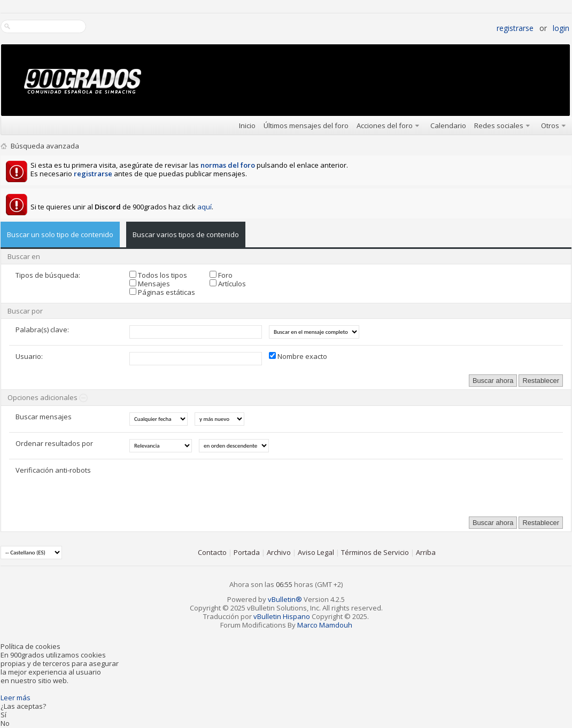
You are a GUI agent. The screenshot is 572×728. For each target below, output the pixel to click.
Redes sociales (499, 126)
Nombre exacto (298, 356)
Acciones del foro (385, 126)
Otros (550, 126)
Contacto (212, 552)
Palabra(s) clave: (42, 330)
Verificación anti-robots (53, 470)
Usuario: (29, 356)
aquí (204, 207)
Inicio (247, 126)
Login (561, 28)
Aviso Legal (316, 552)
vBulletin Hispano (282, 616)
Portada (247, 552)
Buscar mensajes (44, 417)
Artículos (228, 284)
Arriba (426, 552)
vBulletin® (285, 599)
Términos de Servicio (375, 552)
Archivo (279, 552)
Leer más (16, 698)
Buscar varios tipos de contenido (186, 234)
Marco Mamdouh (325, 625)
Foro (221, 275)
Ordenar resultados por (54, 443)
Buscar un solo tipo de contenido (60, 234)
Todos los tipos (158, 275)
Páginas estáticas (162, 292)
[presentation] (211, 487)
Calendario (448, 126)
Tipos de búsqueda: (48, 275)
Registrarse (515, 28)
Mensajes (150, 284)
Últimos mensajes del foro (306, 126)
